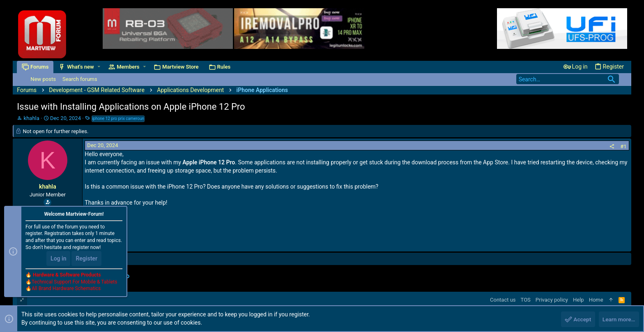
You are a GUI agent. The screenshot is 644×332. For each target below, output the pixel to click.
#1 (623, 146)
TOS (526, 300)
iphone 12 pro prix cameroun (118, 119)
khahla (32, 118)
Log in (58, 259)
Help (578, 300)
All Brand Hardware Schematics (66, 289)
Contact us (503, 300)
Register (86, 259)
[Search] (568, 79)
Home (596, 300)
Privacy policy (552, 300)
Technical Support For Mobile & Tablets (74, 282)
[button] (99, 67)
